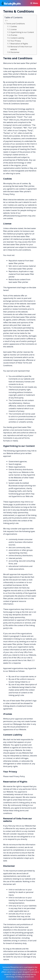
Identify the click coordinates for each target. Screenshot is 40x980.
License (14, 29)
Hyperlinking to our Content (22, 32)
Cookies (14, 26)
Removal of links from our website (21, 48)
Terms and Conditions (15, 24)
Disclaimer (15, 52)
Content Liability (17, 38)
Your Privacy (16, 41)
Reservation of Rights (19, 44)
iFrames (14, 35)
